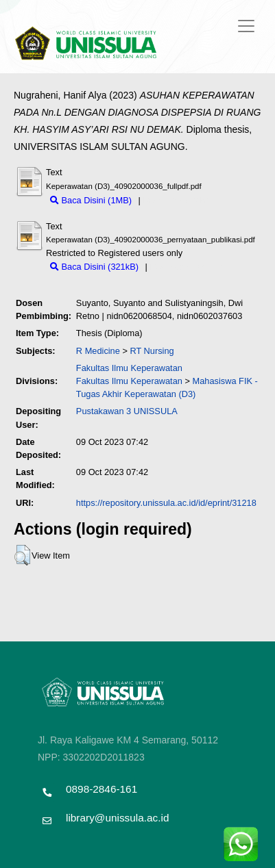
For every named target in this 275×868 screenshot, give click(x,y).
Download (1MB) (175, 200)
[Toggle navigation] (246, 26)
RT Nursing (152, 351)
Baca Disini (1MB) (91, 200)
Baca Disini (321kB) (94, 267)
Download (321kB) (186, 267)
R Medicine (98, 351)
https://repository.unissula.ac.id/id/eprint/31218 (166, 503)
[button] (22, 555)
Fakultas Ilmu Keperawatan (129, 368)
